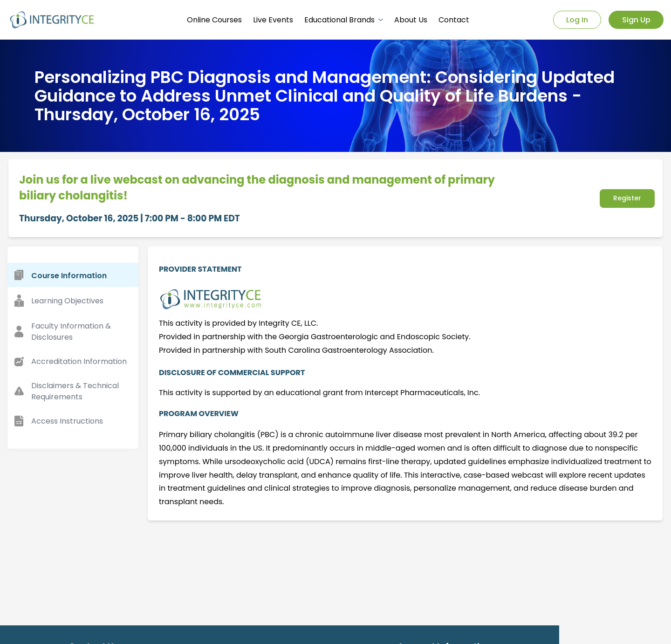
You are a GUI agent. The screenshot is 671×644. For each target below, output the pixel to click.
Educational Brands (344, 20)
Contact (454, 20)
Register (627, 198)
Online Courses (214, 20)
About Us (411, 20)
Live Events (273, 20)
